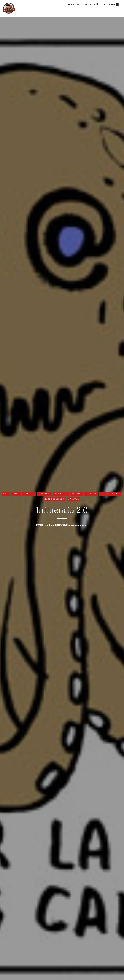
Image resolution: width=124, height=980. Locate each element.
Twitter (74, 499)
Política (91, 494)
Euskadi (29, 494)
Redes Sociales (54, 499)
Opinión (76, 494)
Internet (45, 494)
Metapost (61, 494)
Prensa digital (110, 494)
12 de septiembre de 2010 (67, 525)
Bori (40, 525)
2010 (6, 494)
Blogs (16, 494)
